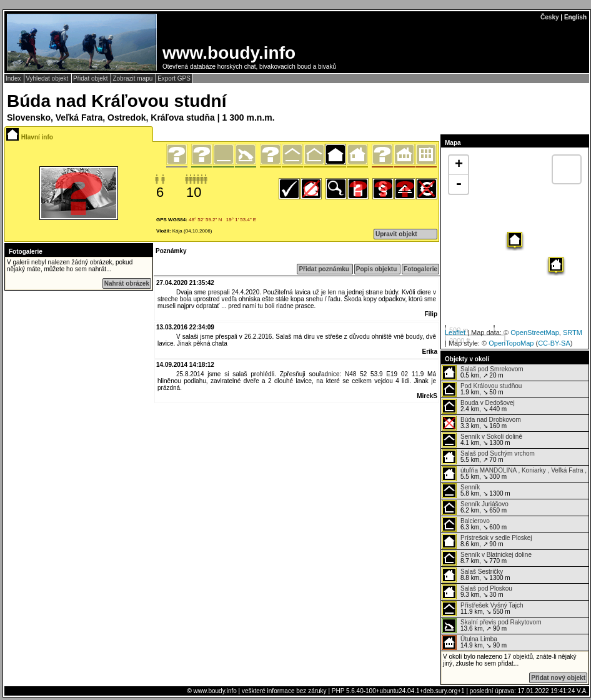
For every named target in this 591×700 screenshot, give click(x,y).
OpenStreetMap (535, 332)
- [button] (459, 184)
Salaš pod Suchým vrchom (498, 453)
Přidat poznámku (325, 269)
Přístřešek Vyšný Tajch (492, 605)
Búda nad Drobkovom (491, 420)
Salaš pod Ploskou (486, 588)
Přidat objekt (91, 78)
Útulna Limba (479, 639)
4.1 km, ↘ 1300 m (482, 440)
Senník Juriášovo (484, 504)
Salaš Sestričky (482, 572)
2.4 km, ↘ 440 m (478, 406)
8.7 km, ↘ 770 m (487, 558)
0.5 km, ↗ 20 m (483, 372)
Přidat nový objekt (558, 678)
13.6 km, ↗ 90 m (492, 626)
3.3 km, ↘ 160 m (481, 423)
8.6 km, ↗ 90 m (487, 541)
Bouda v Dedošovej (488, 403)
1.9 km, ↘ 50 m (482, 389)
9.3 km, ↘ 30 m (477, 592)
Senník (470, 487)
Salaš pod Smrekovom (492, 369)
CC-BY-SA (554, 343)
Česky (549, 17)
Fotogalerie (420, 269)
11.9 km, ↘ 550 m (483, 609)
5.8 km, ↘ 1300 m (476, 491)
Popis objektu (377, 269)
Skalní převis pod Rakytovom (501, 622)
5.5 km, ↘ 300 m (514, 474)
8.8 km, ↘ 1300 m (476, 575)
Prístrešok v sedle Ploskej (496, 538)
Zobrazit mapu (133, 78)
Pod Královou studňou (491, 386)
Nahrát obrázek (127, 283)
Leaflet (455, 332)
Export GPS (174, 78)
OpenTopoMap (511, 343)
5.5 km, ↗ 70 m (488, 457)
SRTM (573, 332)
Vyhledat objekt (48, 78)
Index (14, 78)
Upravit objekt (396, 234)
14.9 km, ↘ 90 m (474, 642)
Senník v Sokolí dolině (491, 437)
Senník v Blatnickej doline (496, 555)
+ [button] (459, 165)
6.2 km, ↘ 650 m (475, 507)
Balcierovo (475, 521)
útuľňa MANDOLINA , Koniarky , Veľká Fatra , (524, 470)
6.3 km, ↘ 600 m (474, 524)
